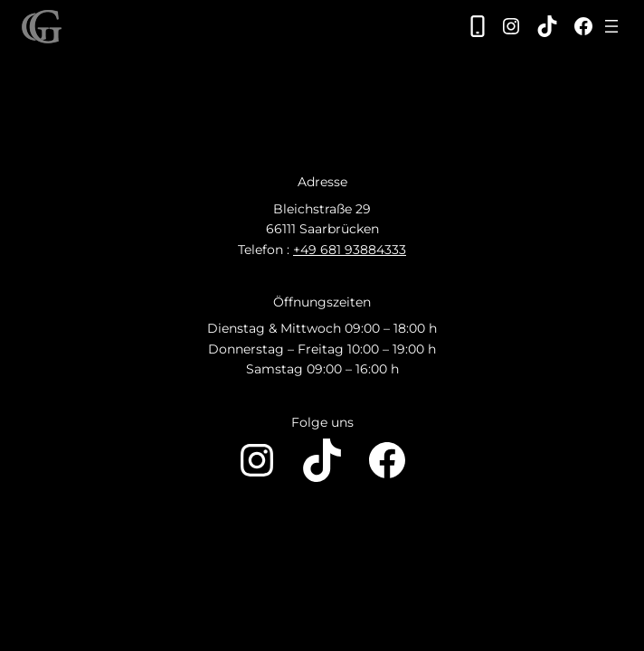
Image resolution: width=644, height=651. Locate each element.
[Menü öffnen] (611, 26)
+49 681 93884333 (350, 250)
